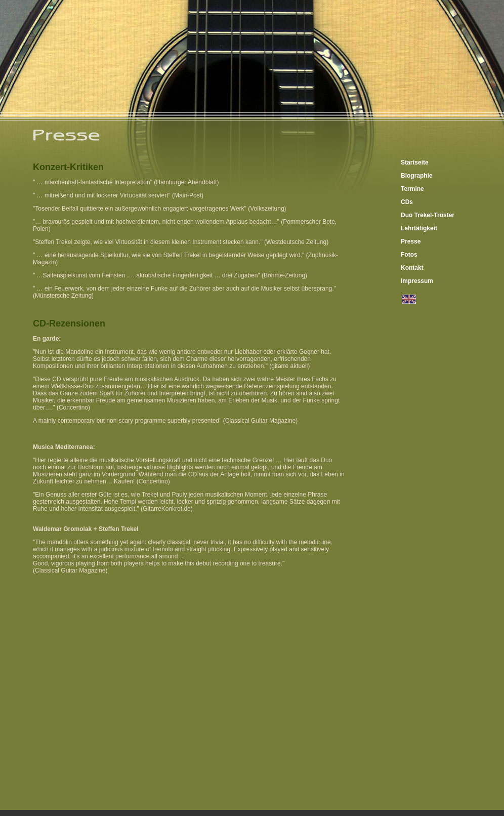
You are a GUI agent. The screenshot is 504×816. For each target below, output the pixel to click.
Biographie (417, 176)
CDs (407, 202)
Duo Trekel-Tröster (428, 215)
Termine (412, 189)
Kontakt (412, 268)
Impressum (417, 281)
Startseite (415, 162)
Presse (411, 241)
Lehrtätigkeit (419, 228)
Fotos (409, 255)
